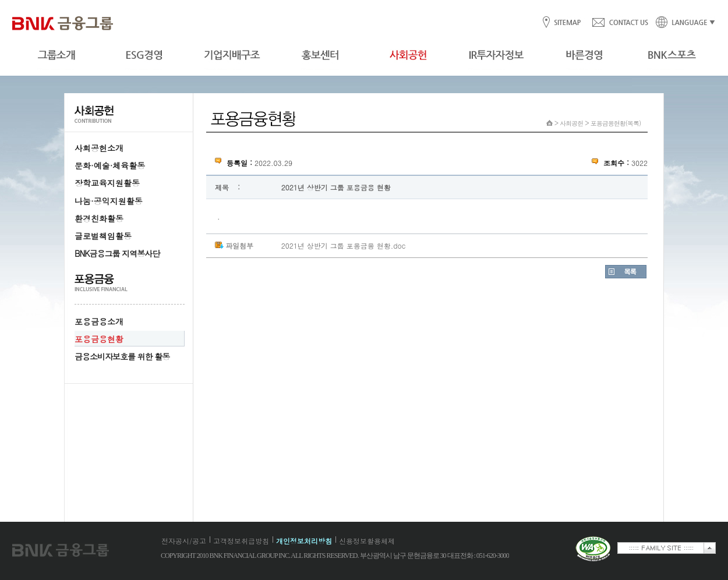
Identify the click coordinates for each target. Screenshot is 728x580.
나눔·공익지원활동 (109, 201)
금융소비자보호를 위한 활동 (122, 356)
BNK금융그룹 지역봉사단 (117, 253)
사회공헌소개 (99, 148)
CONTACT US (620, 23)
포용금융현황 (99, 339)
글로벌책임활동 (103, 236)
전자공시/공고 (184, 541)
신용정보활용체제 (367, 541)
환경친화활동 (99, 218)
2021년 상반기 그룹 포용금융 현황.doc (344, 245)
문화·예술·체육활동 (110, 165)
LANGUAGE (682, 23)
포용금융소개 (99, 321)
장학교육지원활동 (107, 183)
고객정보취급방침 (241, 541)
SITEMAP (567, 23)
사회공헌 (571, 123)
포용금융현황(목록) (616, 123)
